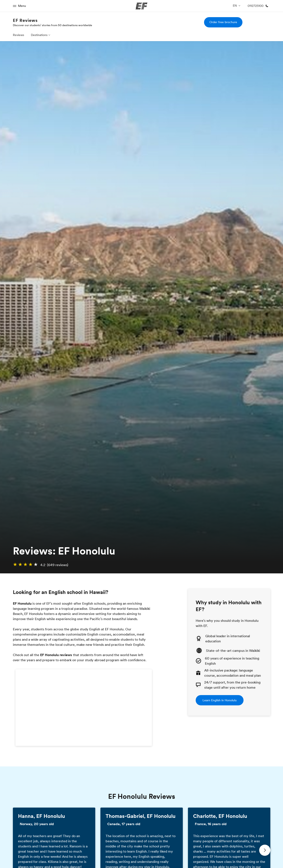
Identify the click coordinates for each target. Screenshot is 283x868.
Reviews (18, 35)
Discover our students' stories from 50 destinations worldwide (52, 25)
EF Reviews (25, 20)
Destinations (39, 35)
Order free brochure (223, 22)
